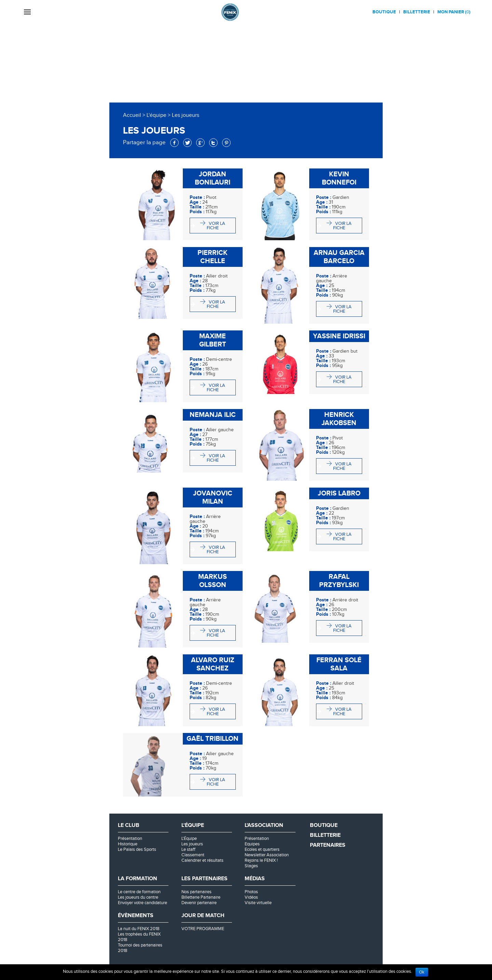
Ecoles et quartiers (262, 849)
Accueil (132, 115)
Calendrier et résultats (202, 860)
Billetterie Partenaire (201, 897)
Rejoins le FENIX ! (261, 860)
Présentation (130, 839)
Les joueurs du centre (138, 897)
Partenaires (328, 845)
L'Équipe (189, 839)
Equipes (252, 844)
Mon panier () (454, 12)
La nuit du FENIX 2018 (139, 929)
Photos (251, 892)
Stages (251, 866)
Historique (128, 844)
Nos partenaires (196, 892)
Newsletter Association (267, 855)
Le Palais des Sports (137, 849)
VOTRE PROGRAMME (203, 929)
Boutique (384, 12)
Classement (193, 855)
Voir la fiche (216, 226)
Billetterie (417, 12)
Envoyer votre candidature (142, 903)
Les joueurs (192, 844)
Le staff (188, 849)
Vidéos (251, 897)
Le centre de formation (139, 892)
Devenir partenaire (199, 903)
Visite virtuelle (258, 903)
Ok (422, 972)
